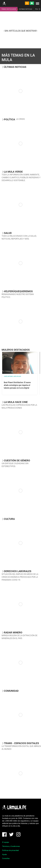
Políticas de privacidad (10, 850)
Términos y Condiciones (11, 846)
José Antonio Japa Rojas (12, 376)
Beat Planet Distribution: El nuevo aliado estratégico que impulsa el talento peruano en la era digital (17, 385)
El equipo (6, 842)
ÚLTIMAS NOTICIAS (26, 9)
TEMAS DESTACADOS (9, 9)
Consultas (6, 858)
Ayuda (4, 854)
